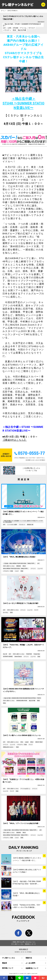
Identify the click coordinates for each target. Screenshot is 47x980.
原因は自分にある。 (9, 747)
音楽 (22, 571)
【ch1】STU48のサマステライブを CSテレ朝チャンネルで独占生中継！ (14, 11)
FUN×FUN (29, 654)
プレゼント (22, 525)
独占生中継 (22, 30)
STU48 (16, 28)
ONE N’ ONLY (39, 742)
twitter (29, 933)
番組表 (5, 963)
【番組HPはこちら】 (15, 440)
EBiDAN (19, 566)
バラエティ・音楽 (10, 30)
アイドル (23, 28)
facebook (18, 933)
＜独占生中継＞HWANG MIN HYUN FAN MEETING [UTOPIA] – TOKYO (22, 698)
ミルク (17, 571)
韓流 (4, 703)
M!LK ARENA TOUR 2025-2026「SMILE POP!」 (16, 569)
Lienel (27, 742)
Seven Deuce (18, 657)
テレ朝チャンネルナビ (18, 5)
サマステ (32, 28)
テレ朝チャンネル (9, 958)
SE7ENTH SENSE (8, 657)
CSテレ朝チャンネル (9, 566)
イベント (33, 569)
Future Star (37, 654)
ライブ (36, 610)
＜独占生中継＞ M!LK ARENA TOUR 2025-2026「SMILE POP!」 (20, 830)
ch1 (4, 28)
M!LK (24, 566)
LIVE (9, 28)
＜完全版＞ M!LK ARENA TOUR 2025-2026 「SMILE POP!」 (19, 563)
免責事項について (32, 968)
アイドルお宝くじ (25, 789)
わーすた (6, 612)
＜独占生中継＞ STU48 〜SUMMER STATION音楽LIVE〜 (22, 25)
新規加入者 (30, 525)
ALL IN (5, 654)
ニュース (40, 569)
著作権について (8, 968)
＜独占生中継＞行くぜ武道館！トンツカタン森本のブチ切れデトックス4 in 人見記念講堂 (23, 521)
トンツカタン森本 (12, 525)
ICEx (22, 742)
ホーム (3, 11)
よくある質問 (30, 963)
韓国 (38, 701)
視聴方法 (29, 958)
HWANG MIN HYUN (22, 701)
